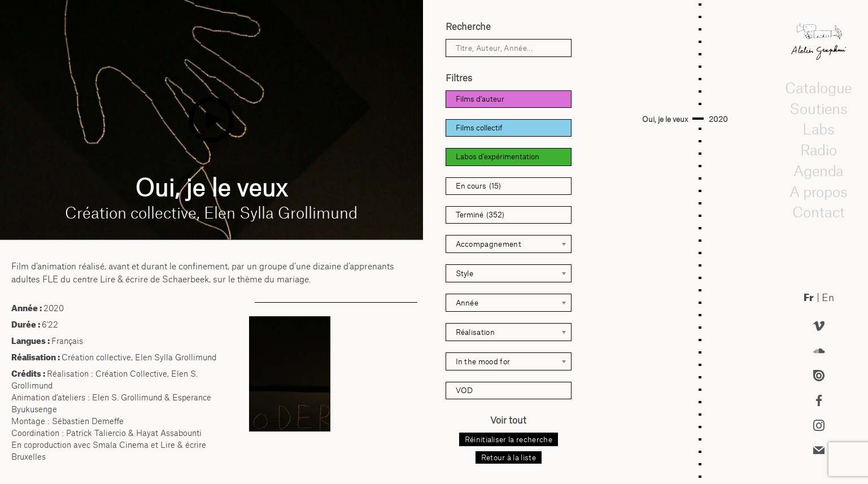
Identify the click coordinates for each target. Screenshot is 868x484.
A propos (818, 191)
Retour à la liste (509, 457)
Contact (819, 212)
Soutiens (818, 108)
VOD (464, 390)
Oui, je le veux (665, 119)
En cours (478, 186)
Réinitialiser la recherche (509, 439)
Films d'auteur (480, 99)
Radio (819, 150)
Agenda (818, 171)
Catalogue (818, 88)
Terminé (480, 215)
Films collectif (479, 128)
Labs (819, 129)
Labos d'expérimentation (498, 156)
